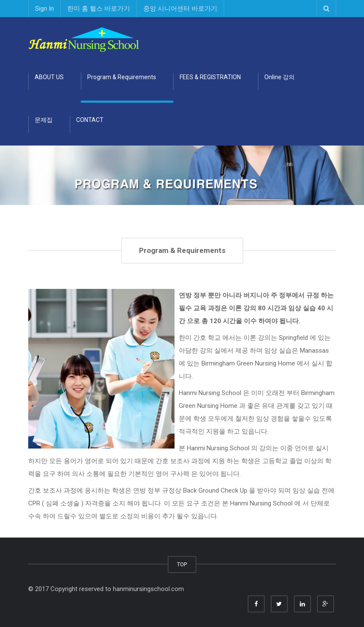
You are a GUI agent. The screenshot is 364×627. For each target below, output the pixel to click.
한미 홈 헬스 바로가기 (99, 9)
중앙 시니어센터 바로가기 (180, 9)
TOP (182, 564)
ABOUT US (49, 77)
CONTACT (90, 120)
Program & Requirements (122, 77)
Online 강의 (280, 77)
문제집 (44, 120)
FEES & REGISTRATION (210, 77)
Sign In (44, 9)
